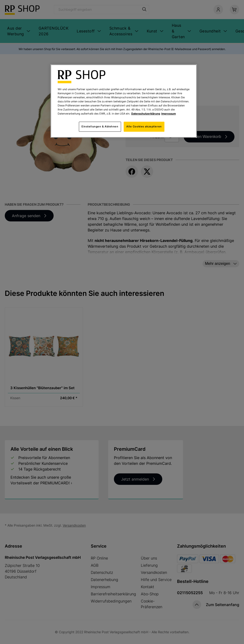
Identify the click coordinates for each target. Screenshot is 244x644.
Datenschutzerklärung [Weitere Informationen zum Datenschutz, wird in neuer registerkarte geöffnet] (146, 114)
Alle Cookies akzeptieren (144, 126)
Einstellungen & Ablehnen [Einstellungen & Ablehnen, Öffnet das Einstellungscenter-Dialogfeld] (100, 126)
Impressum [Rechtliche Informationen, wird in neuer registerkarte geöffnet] (169, 114)
